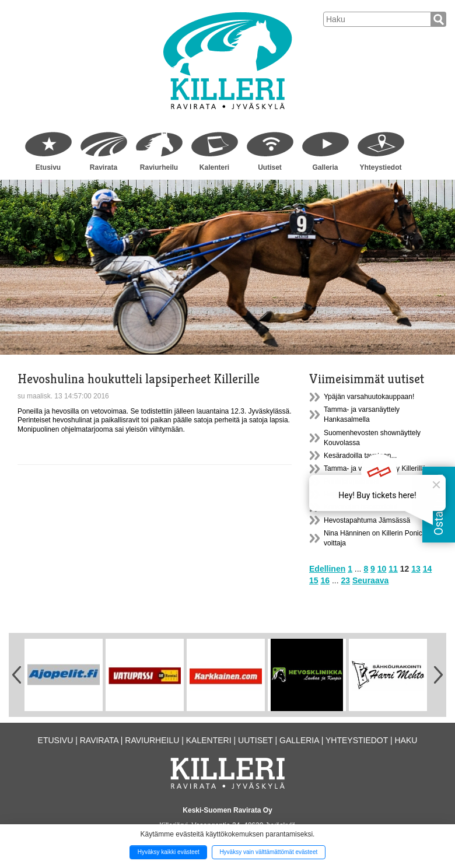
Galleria (325, 167)
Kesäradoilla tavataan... (360, 456)
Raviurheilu (159, 167)
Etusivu (48, 167)
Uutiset (270, 167)
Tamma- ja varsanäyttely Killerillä (375, 468)
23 (346, 580)
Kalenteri (214, 167)
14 (428, 569)
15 (314, 580)
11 (393, 569)
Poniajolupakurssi (351, 481)
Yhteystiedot (380, 167)
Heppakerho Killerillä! (357, 494)
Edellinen (327, 569)
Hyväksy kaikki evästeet (169, 852)
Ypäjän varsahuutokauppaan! (369, 397)
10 (382, 569)
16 (325, 580)
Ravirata (104, 167)
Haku (406, 740)
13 (416, 569)
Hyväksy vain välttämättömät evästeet (268, 852)
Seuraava (370, 580)
